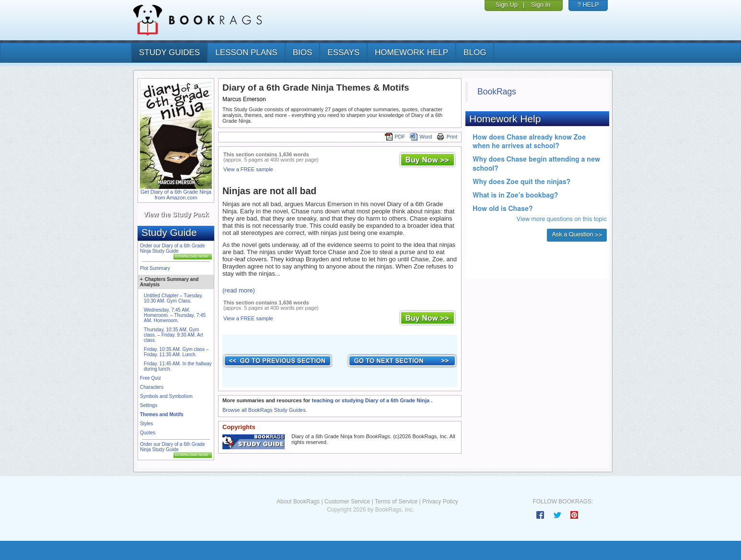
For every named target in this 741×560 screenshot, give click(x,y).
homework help (411, 52)
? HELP (588, 5)
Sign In (541, 5)
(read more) (239, 290)
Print (447, 137)
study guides (169, 52)
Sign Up (507, 5)
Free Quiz (151, 378)
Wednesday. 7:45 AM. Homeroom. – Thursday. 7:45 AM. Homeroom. (175, 315)
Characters (152, 387)
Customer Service (347, 502)
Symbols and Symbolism (166, 396)
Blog (475, 52)
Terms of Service (396, 502)
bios (303, 52)
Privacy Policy (440, 502)
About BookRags (298, 502)
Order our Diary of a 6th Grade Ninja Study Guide (173, 248)
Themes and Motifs (162, 414)
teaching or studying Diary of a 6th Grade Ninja (371, 400)
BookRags (497, 92)
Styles (146, 424)
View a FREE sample (248, 169)
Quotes (148, 433)
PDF (395, 137)
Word (421, 137)
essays (343, 52)
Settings (149, 405)
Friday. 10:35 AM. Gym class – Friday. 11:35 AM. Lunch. (176, 352)
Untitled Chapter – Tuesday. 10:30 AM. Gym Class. (173, 298)
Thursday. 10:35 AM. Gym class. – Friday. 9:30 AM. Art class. (174, 335)
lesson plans (246, 52)
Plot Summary (155, 268)
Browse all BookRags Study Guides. (265, 410)
